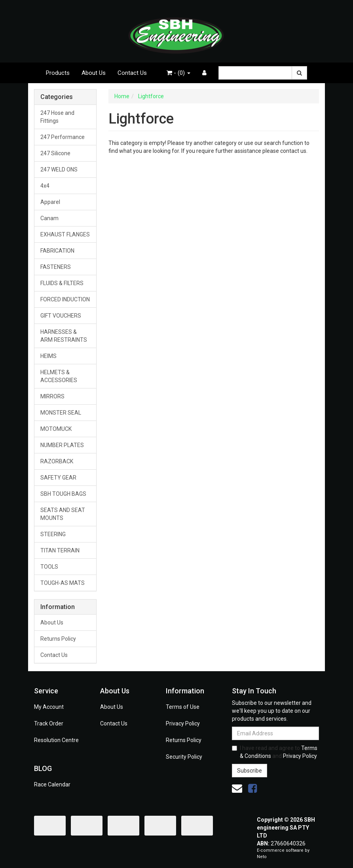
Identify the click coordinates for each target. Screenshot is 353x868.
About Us (94, 73)
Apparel (50, 202)
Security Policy (184, 757)
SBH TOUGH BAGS (63, 494)
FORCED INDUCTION (65, 299)
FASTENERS (56, 267)
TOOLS (49, 567)
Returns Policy (58, 639)
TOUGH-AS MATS (63, 583)
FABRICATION (57, 251)
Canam (49, 218)
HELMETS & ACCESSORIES (59, 376)
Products (58, 73)
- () (178, 73)
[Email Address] (275, 733)
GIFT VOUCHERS (61, 316)
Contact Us (132, 73)
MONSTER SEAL (61, 413)
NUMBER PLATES (62, 445)
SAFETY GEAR (58, 478)
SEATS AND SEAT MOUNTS (63, 514)
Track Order (49, 723)
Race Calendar (52, 784)
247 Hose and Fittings (57, 117)
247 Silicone (55, 153)
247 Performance (63, 137)
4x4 (45, 186)
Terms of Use (183, 707)
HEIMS (48, 356)
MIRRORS (52, 396)
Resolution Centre (56, 740)
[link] (252, 788)
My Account (49, 707)
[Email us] (237, 788)
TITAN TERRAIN (60, 550)
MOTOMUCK (56, 429)
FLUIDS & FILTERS (62, 283)
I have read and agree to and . (275, 752)
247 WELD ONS (59, 169)
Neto (262, 857)
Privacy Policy (183, 723)
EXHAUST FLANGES (65, 234)
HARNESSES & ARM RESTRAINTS (64, 336)
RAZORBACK (57, 461)
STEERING (53, 534)
